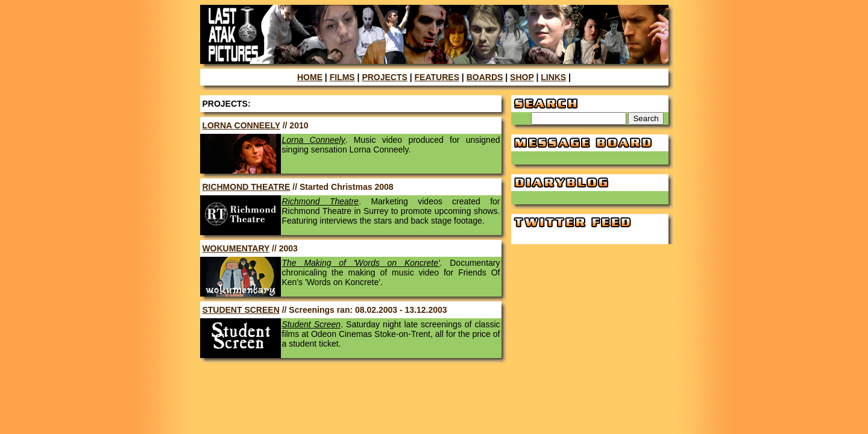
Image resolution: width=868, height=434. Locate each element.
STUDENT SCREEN (241, 310)
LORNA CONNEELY (241, 125)
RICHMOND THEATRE (246, 187)
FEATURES (437, 77)
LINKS (553, 77)
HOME (310, 77)
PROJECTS (384, 77)
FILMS (342, 77)
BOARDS (485, 77)
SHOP (522, 77)
